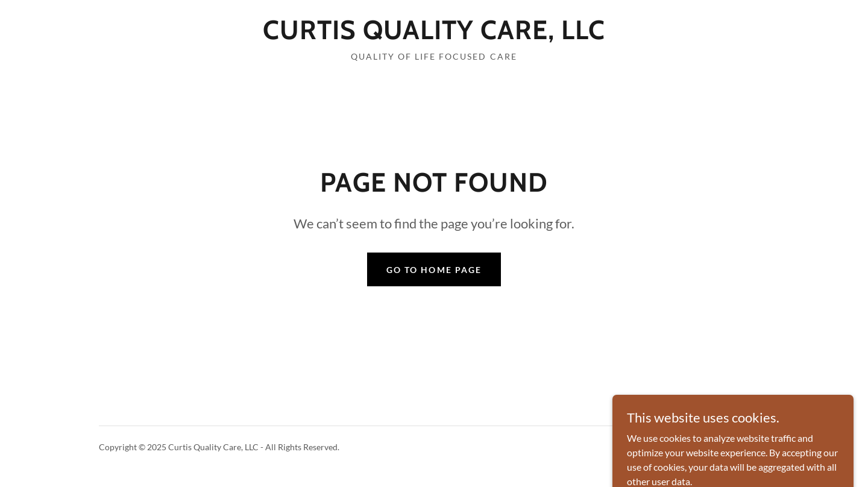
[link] (434, 35)
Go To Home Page (434, 270)
